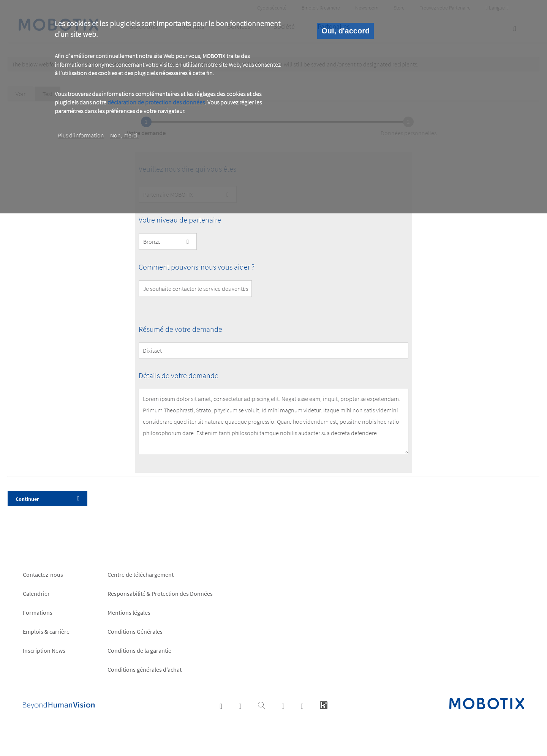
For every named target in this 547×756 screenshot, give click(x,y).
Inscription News (44, 650)
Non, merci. (125, 135)
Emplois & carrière (46, 631)
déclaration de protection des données (156, 102)
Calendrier (36, 593)
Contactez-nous (43, 574)
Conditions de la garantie (139, 650)
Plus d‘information (81, 135)
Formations (38, 612)
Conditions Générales (135, 631)
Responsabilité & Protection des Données (160, 593)
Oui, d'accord (345, 31)
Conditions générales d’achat (145, 669)
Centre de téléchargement (141, 574)
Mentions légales (129, 612)
